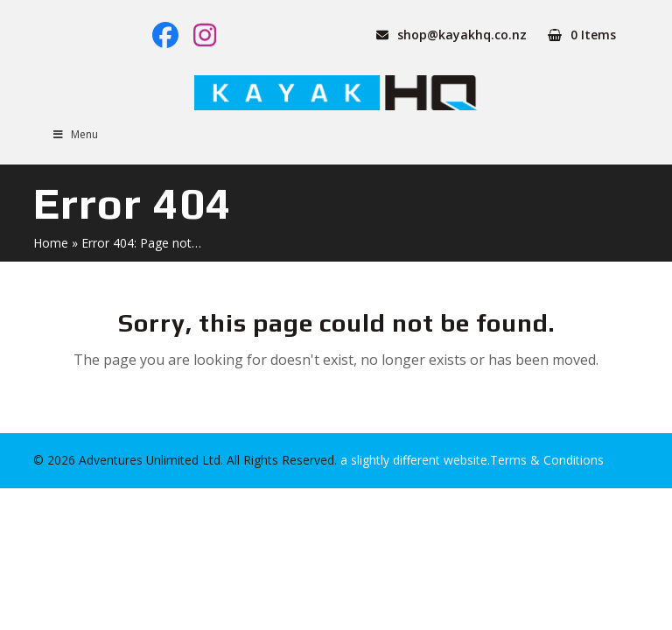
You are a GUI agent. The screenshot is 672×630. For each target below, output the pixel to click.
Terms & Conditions (547, 460)
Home (51, 243)
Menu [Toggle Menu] (74, 134)
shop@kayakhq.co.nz (462, 35)
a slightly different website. (413, 460)
